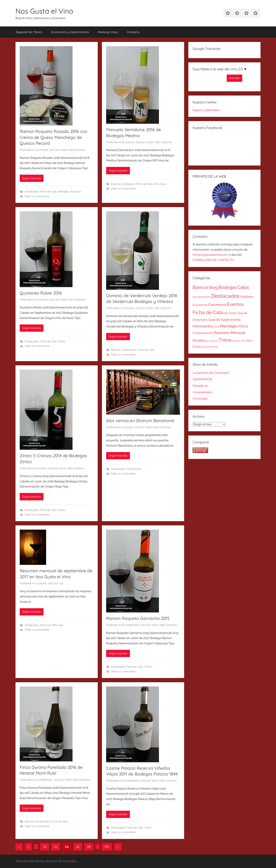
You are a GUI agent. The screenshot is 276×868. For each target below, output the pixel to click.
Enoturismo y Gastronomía (70, 32)
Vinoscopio (200, 398)
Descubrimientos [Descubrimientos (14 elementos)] (202, 297)
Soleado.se (200, 386)
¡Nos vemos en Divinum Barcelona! (140, 421)
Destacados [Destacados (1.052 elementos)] (225, 296)
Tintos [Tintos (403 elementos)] (225, 340)
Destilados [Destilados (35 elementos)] (247, 297)
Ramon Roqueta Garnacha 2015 (138, 618)
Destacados (32, 192)
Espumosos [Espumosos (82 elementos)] (217, 305)
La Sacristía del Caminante (211, 373)
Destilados (128, 184)
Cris (61, 583)
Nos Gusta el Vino (44, 11)
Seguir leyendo (32, 178)
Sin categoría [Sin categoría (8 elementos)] (212, 341)
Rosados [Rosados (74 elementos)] (199, 340)
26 (89, 846)
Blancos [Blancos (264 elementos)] (200, 287)
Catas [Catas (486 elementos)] (243, 287)
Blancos (116, 184)
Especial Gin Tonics (29, 32)
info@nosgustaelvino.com (210, 255)
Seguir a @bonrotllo (206, 110)
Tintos (62, 341)
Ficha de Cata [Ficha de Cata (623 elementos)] (208, 312)
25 (78, 846)
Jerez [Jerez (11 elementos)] (217, 327)
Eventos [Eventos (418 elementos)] (235, 304)
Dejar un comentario (37, 196)
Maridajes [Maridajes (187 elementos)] (229, 326)
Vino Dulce (160, 184)
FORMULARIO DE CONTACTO (213, 260)
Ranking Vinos (108, 32)
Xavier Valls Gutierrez (73, 150)
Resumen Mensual (52, 625)
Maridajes (64, 192)
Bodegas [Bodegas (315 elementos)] (227, 287)
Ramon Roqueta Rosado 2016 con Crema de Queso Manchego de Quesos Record (54, 137)
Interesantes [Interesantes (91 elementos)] (203, 326)
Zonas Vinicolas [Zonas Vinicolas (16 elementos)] (210, 347)
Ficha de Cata (48, 192)
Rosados (76, 192)
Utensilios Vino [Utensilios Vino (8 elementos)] (239, 341)
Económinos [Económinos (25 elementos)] (200, 305)
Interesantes (134, 469)
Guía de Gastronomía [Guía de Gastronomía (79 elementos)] (224, 320)
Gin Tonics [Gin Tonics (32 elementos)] (230, 313)
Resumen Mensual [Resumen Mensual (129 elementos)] (229, 333)
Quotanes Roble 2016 (41, 293)
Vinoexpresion (203, 392)
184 (107, 846)
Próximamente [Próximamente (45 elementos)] (203, 333)
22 (45, 846)
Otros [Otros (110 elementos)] (243, 326)
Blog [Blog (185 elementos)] (213, 287)
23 (56, 846)
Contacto (133, 32)
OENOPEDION (202, 379)
